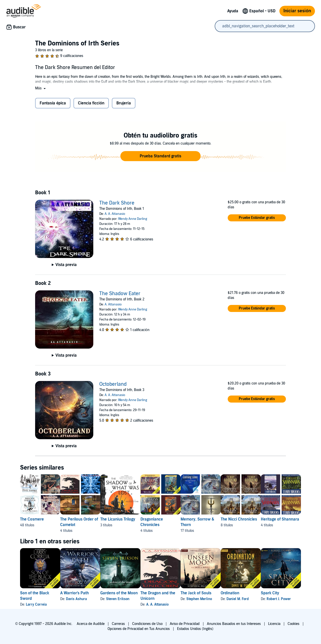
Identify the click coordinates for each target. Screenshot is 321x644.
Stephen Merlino (231, 599)
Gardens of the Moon (135, 593)
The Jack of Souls (228, 593)
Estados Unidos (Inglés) (195, 629)
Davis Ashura (84, 599)
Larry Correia (36, 604)
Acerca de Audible (91, 624)
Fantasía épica (53, 103)
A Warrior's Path (83, 593)
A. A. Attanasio (115, 214)
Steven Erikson (134, 599)
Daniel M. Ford (278, 599)
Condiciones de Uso (147, 624)
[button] (41, 88)
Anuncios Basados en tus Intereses (234, 624)
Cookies (294, 624)
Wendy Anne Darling (133, 219)
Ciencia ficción (91, 103)
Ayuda (233, 11)
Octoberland (113, 384)
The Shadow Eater (120, 294)
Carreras (118, 624)
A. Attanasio (113, 304)
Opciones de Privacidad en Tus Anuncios (139, 629)
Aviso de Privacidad (185, 624)
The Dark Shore (117, 203)
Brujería (124, 103)
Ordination (270, 593)
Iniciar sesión (297, 11)
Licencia (274, 624)
